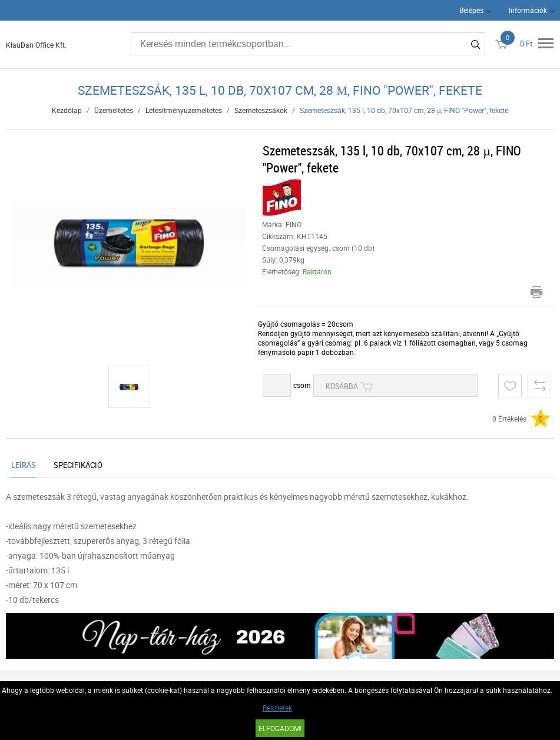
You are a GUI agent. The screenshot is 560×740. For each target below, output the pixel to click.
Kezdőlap (67, 110)
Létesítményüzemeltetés (184, 110)
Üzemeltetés (114, 110)
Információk (528, 10)
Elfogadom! (280, 728)
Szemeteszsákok (261, 110)
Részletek (277, 708)
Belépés (471, 10)
